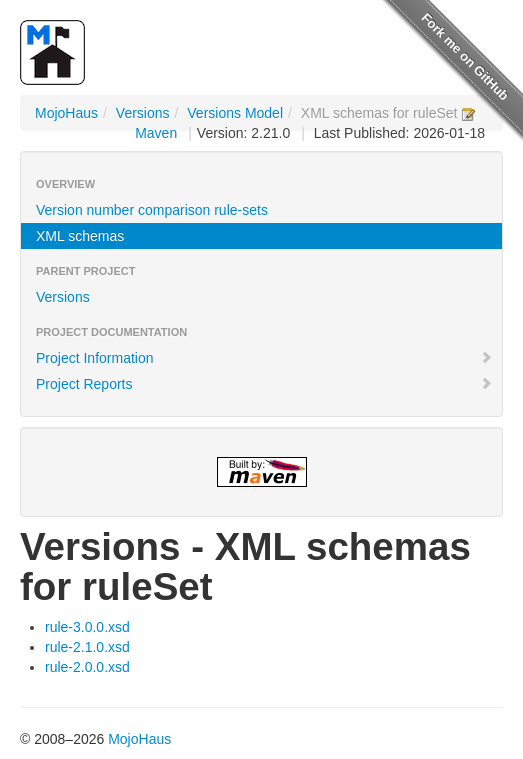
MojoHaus (66, 113)
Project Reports (264, 384)
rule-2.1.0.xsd (87, 647)
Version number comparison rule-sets (152, 210)
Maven (156, 133)
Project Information (264, 358)
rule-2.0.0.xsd (87, 667)
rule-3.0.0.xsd (87, 627)
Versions (143, 113)
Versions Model (235, 113)
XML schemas (80, 236)
